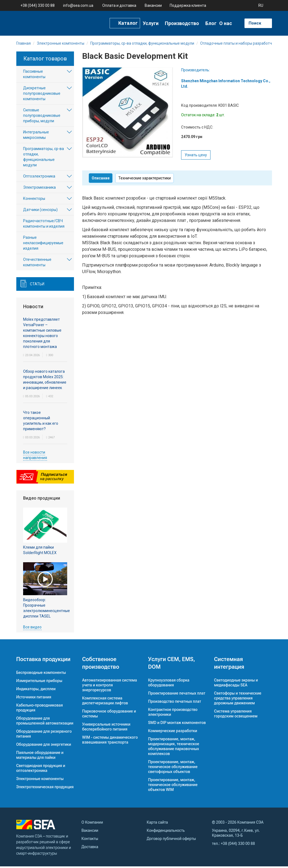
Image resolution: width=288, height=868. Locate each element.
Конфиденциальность (166, 832)
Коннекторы (34, 200)
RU (261, 5)
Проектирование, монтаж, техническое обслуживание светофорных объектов (173, 768)
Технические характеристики (145, 180)
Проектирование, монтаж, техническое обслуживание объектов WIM (173, 786)
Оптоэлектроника (39, 178)
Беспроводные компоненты (41, 674)
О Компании (92, 824)
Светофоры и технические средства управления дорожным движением (238, 700)
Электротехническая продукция (45, 788)
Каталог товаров (45, 60)
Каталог (128, 23)
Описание (101, 180)
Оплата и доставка (119, 5)
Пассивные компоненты (34, 76)
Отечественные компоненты (37, 264)
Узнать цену (196, 157)
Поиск (255, 23)
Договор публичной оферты (171, 840)
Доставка (90, 848)
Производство (182, 23)
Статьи (37, 286)
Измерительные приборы (39, 682)
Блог (211, 23)
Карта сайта (157, 824)
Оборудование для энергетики (44, 746)
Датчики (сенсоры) (40, 211)
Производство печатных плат (175, 703)
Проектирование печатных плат (177, 695)
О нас (226, 23)
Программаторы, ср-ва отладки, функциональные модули (44, 158)
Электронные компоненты (40, 780)
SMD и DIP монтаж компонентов (177, 724)
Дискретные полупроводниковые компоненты (42, 95)
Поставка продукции (44, 661)
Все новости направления (35, 457)
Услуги (151, 23)
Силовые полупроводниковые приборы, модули (42, 117)
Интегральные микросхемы (36, 136)
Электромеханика (39, 189)
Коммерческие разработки (173, 732)
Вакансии (153, 5)
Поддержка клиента (188, 5)
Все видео (32, 629)
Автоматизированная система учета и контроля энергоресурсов (110, 687)
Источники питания (34, 699)
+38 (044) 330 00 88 (38, 5)
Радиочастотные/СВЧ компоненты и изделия (44, 225)
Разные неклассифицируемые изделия (43, 244)
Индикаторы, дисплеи (36, 690)
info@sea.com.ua (78, 5)
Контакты (90, 840)
